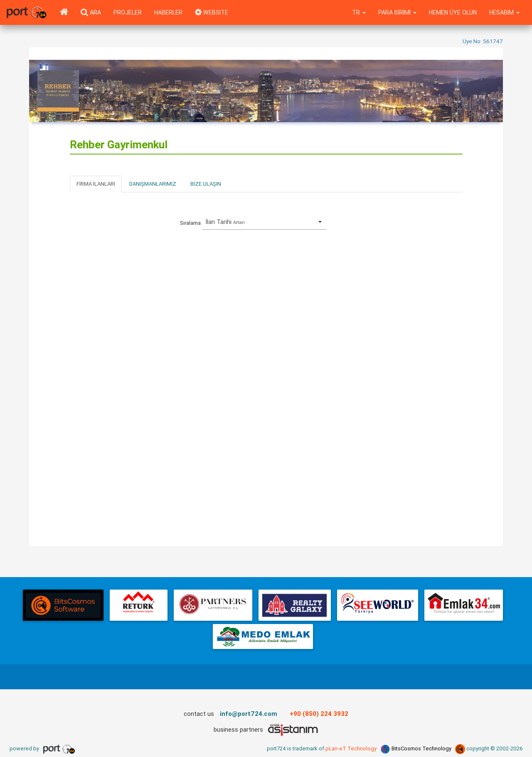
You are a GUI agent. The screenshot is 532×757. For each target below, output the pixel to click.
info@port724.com (249, 714)
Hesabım (504, 12)
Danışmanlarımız (153, 184)
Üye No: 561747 (483, 41)
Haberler (168, 12)
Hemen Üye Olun (453, 12)
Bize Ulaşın (206, 184)
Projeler (128, 12)
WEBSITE (212, 12)
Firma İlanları (96, 184)
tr (359, 12)
